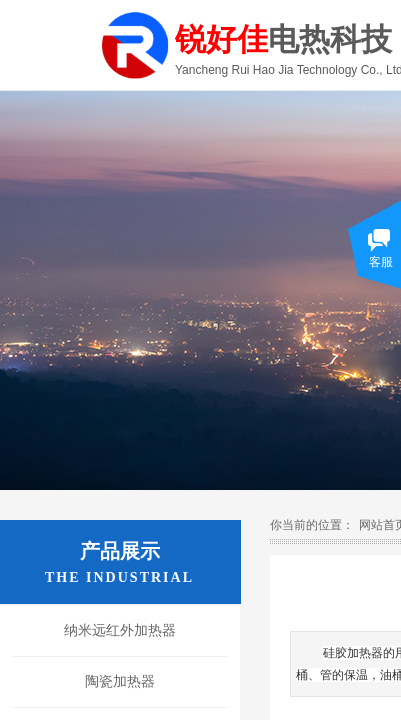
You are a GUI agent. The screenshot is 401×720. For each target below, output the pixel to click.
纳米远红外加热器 (120, 630)
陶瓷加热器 (120, 681)
